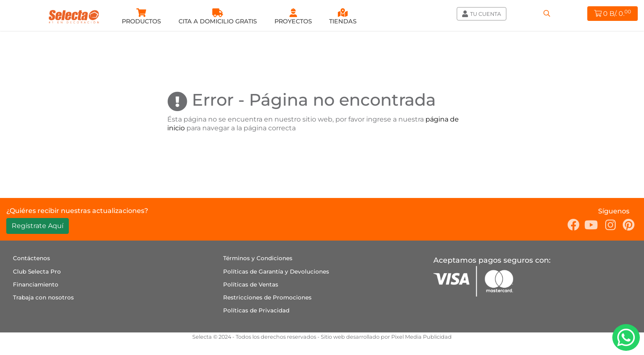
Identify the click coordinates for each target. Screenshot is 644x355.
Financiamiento (36, 284)
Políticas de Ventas (251, 284)
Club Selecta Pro (37, 271)
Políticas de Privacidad (256, 310)
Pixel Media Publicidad (421, 337)
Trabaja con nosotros (43, 297)
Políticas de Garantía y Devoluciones (276, 271)
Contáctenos (31, 258)
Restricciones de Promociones (267, 297)
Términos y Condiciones (258, 258)
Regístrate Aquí (38, 226)
